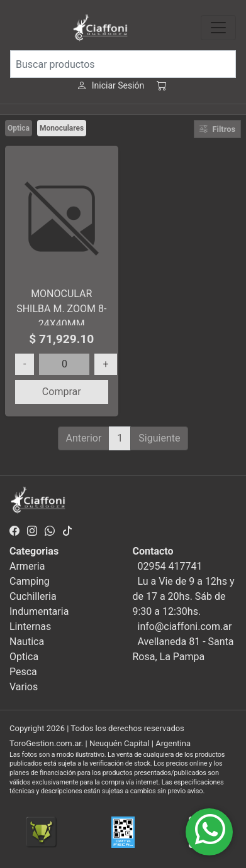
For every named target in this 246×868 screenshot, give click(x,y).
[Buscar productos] (123, 64)
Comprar (62, 392)
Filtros (217, 129)
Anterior (84, 438)
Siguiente (159, 438)
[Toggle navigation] (218, 28)
